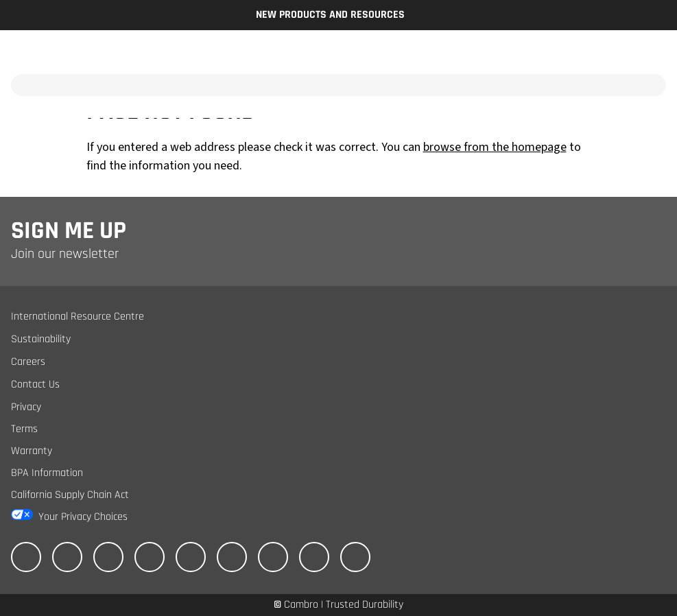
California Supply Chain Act (70, 495)
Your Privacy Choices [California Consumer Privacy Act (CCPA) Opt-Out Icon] (83, 517)
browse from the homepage (495, 147)
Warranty (32, 451)
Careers (28, 362)
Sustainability (41, 339)
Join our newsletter (65, 254)
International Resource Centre (78, 317)
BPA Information (47, 473)
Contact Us (35, 384)
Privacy (26, 407)
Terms (24, 429)
